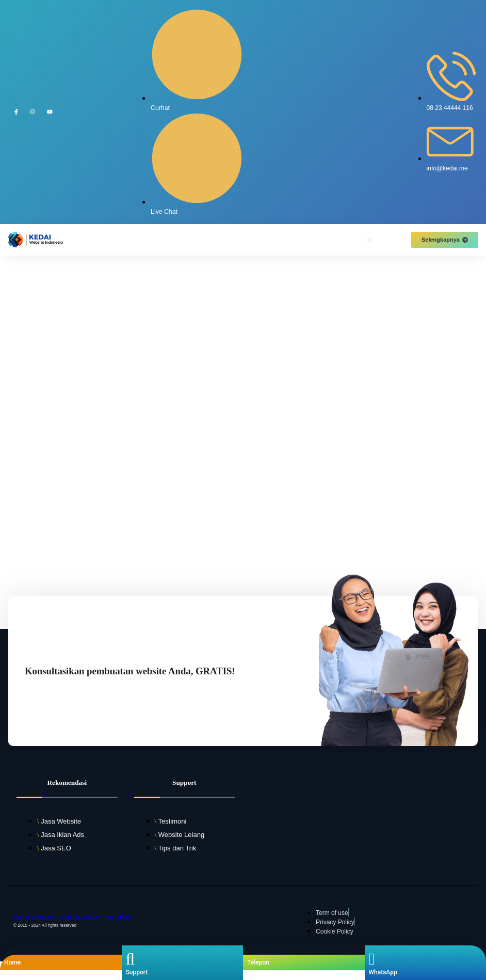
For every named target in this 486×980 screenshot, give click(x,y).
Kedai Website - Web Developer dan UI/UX (72, 918)
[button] (370, 240)
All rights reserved (59, 925)
